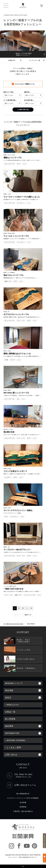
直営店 (8, 698)
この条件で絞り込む (23, 109)
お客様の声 (11, 60)
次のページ (28, 615)
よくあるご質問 (14, 747)
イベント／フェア (45, 841)
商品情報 (9, 690)
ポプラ (19, 164)
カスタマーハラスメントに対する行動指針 (23, 798)
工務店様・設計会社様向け (23, 811)
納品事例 (9, 726)
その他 (6, 360)
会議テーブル (8, 281)
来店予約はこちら (45, 858)
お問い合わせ (11, 755)
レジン (24, 164)
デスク (6, 517)
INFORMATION (12, 733)
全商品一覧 (10, 712)
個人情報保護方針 (23, 794)
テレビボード (8, 477)
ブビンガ (13, 360)
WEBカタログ (13, 705)
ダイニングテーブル (10, 164)
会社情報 (23, 803)
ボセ (18, 399)
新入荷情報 (10, 719)
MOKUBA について (14, 683)
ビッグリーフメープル (29, 595)
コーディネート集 (34, 60)
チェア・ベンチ (21, 321)
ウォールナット (21, 203)
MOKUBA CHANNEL (16, 740)
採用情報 (23, 807)
